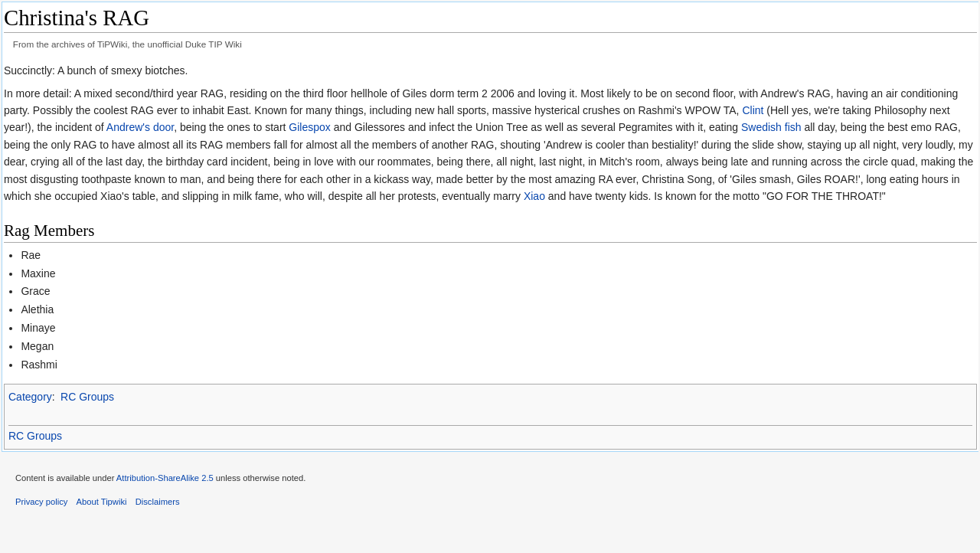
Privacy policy (41, 502)
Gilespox (309, 127)
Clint (753, 110)
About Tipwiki (102, 502)
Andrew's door (140, 127)
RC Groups (87, 397)
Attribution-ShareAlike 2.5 (165, 478)
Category (30, 397)
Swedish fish (771, 127)
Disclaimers (158, 502)
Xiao (534, 196)
